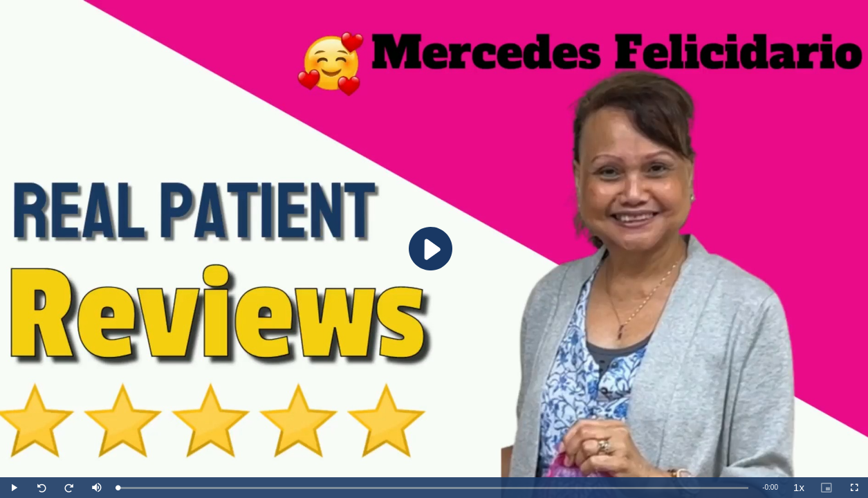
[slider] (433, 488)
